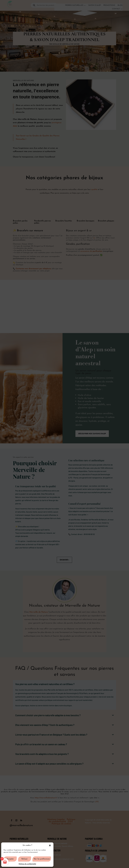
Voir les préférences (42, 859)
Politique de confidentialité (27, 864)
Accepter (10, 859)
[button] (50, 845)
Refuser (25, 859)
